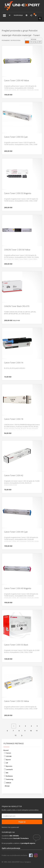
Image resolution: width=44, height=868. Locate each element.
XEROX (8, 783)
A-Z (27, 42)
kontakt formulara (21, 838)
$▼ (40, 42)
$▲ (35, 42)
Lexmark (8, 769)
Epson (7, 760)
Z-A (31, 42)
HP (6, 763)
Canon (8, 753)
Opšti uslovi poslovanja (11, 848)
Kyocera (8, 766)
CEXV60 (8, 756)
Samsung (9, 779)
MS (6, 773)
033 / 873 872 (14, 836)
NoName (8, 776)
